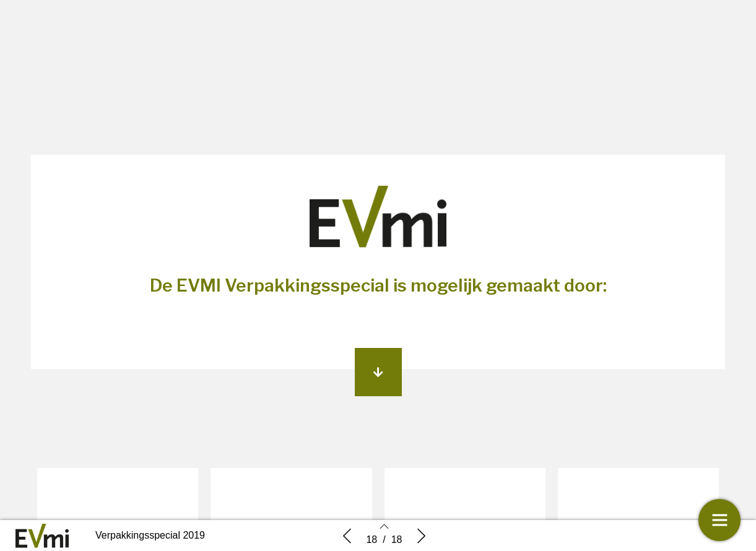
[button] (378, 372)
